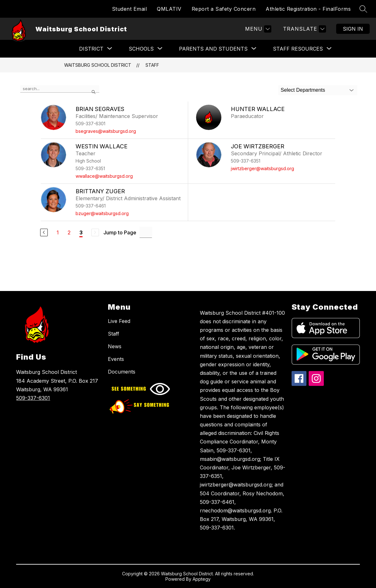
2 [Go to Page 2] (69, 232)
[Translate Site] (304, 29)
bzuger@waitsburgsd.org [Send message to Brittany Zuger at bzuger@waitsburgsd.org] (102, 213)
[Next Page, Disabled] (95, 232)
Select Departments (303, 90)
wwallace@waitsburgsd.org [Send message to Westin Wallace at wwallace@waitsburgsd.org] (104, 176)
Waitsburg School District (98, 65)
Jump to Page (120, 232)
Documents (122, 372)
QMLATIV (169, 9)
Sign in (353, 29)
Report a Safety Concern (224, 9)
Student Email (129, 9)
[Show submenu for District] (91, 49)
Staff (152, 65)
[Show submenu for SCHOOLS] (141, 49)
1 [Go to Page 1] (58, 232)
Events (116, 359)
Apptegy (202, 579)
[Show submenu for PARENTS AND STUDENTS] (213, 49)
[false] (60, 89)
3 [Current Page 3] (81, 232)
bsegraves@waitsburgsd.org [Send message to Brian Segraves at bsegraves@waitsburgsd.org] (106, 131)
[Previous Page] (44, 232)
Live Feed (119, 321)
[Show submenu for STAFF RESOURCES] (298, 49)
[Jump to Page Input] (146, 232)
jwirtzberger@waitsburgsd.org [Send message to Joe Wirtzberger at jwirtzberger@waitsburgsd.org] (262, 168)
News (115, 346)
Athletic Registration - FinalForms (308, 9)
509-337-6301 (33, 398)
